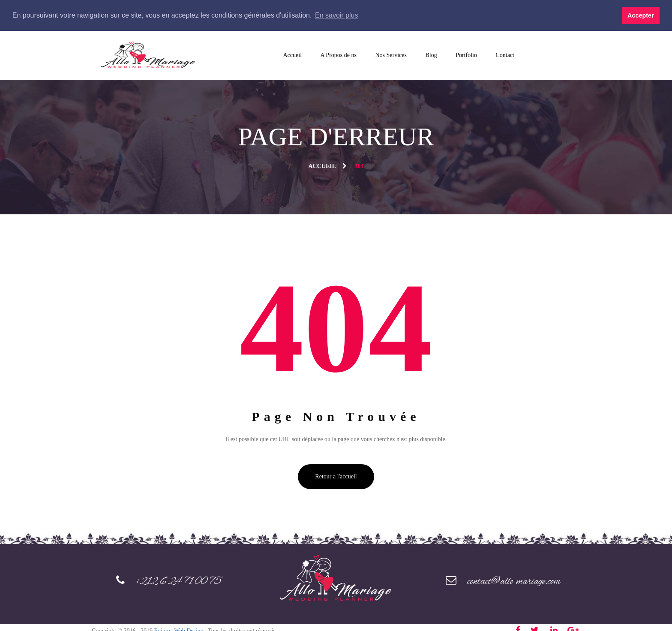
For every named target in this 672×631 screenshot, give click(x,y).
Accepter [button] (641, 15)
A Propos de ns (339, 55)
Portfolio (466, 55)
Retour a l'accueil (336, 476)
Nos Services (391, 55)
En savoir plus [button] (337, 15)
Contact (505, 55)
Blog (431, 55)
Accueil (293, 55)
